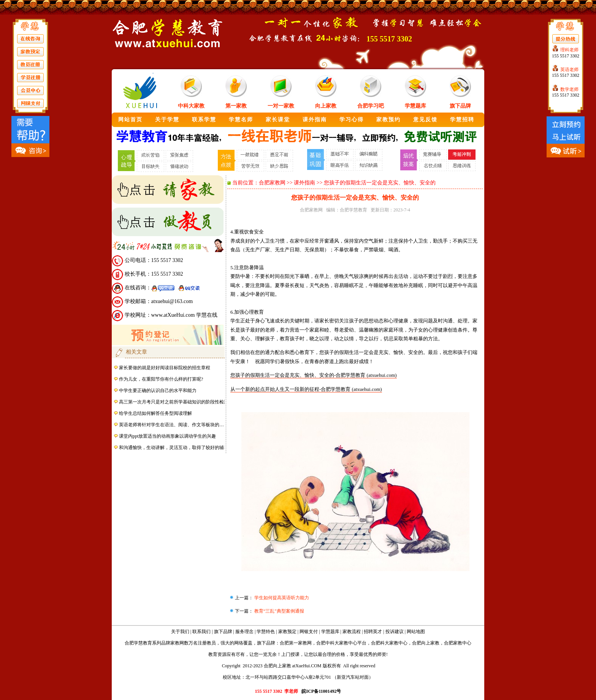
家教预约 (388, 120)
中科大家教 (191, 106)
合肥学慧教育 (353, 210)
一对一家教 (281, 106)
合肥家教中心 (458, 643)
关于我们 (180, 632)
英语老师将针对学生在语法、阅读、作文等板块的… (171, 425)
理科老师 (569, 50)
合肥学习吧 (371, 106)
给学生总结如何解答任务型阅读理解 (155, 413)
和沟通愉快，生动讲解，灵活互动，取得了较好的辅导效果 (178, 448)
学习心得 (352, 120)
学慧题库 (415, 106)
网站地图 (416, 632)
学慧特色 (266, 632)
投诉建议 (395, 632)
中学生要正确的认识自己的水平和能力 (158, 390)
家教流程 (352, 632)
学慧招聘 (462, 120)
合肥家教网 (272, 183)
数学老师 (569, 89)
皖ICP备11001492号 (321, 691)
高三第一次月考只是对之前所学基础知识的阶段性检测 (174, 402)
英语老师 (569, 70)
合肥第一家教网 (296, 643)
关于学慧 (167, 120)
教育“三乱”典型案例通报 (279, 611)
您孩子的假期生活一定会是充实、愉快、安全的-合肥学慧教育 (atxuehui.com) (314, 375)
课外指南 (315, 120)
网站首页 (130, 120)
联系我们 (201, 632)
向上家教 (326, 106)
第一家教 (236, 106)
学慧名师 (241, 120)
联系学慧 (204, 120)
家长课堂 (278, 120)
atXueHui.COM (307, 666)
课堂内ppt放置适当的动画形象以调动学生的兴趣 (167, 436)
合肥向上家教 (426, 643)
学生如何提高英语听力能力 (281, 598)
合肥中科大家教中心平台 (341, 643)
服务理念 (244, 632)
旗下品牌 (460, 106)
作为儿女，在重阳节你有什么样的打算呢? (161, 379)
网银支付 (309, 632)
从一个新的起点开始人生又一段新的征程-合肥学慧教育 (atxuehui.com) (306, 389)
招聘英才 (373, 632)
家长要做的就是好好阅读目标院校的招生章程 (165, 368)
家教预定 (287, 632)
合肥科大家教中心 (389, 643)
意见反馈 (425, 120)
